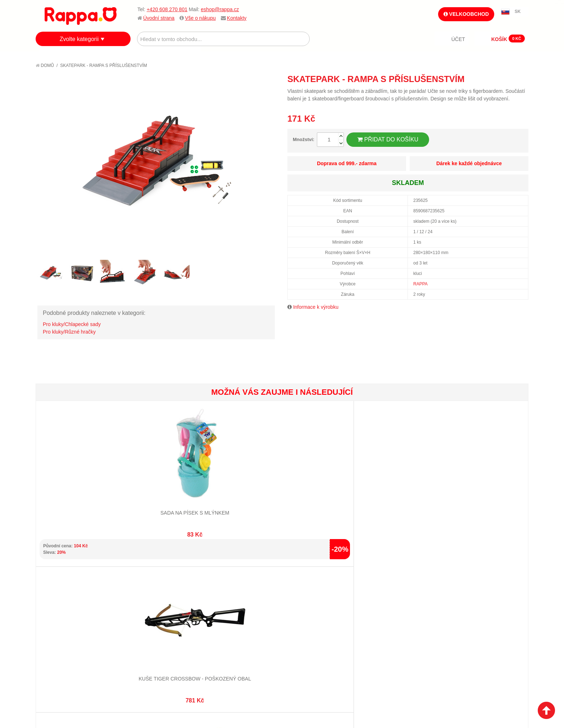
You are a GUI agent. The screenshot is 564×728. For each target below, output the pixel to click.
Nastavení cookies (264, 688)
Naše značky (58, 638)
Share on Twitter (521, 79)
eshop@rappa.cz (220, 9)
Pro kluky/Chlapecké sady (72, 324)
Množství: (304, 139)
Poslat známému (492, 79)
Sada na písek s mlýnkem (77, 488)
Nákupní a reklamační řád (74, 611)
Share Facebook (507, 79)
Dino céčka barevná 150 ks (241, 488)
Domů (45, 65)
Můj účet (217, 593)
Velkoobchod (466, 14)
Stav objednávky (226, 602)
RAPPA (420, 284)
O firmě (52, 593)
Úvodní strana (159, 18)
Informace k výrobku (316, 307)
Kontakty (237, 18)
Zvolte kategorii (79, 39)
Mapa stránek (141, 593)
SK (518, 12)
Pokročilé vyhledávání (153, 611)
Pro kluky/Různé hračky (69, 332)
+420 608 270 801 (167, 9)
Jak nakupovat (61, 602)
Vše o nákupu (200, 18)
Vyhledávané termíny (151, 602)
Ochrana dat (59, 629)
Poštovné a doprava (68, 620)
